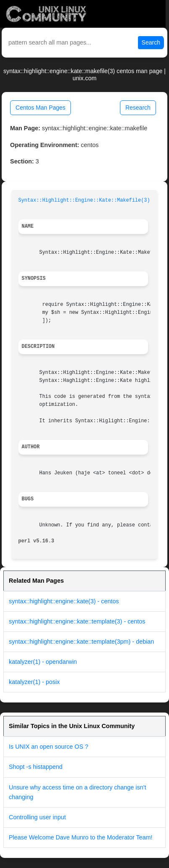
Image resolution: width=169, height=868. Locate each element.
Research (138, 108)
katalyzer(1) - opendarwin (43, 662)
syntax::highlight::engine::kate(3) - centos (64, 601)
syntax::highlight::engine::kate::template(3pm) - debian (81, 642)
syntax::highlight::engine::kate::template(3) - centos (77, 621)
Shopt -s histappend (36, 767)
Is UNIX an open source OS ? (49, 747)
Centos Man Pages (40, 108)
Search (151, 42)
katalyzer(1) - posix (34, 682)
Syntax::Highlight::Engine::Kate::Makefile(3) (84, 200)
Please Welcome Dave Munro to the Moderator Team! (81, 837)
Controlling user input (37, 817)
